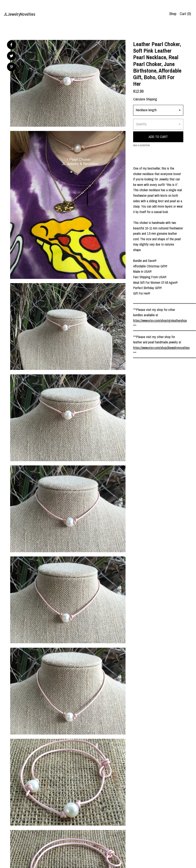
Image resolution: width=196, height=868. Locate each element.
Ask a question (141, 145)
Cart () (185, 14)
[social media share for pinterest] (12, 67)
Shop (173, 14)
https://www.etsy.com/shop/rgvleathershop (160, 320)
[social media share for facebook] (11, 45)
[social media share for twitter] (12, 56)
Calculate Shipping (145, 99)
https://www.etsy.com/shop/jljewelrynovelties (161, 348)
